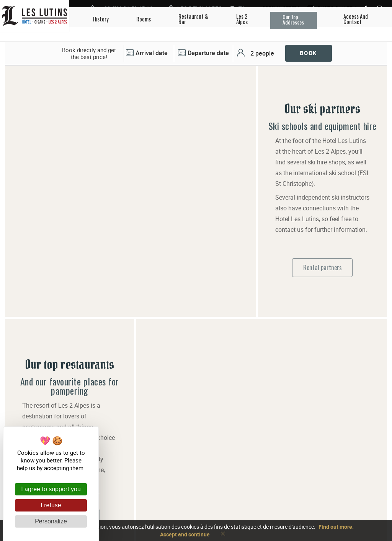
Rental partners (323, 241)
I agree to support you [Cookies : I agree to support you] (51, 489)
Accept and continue (185, 534)
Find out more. (336, 527)
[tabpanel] (130, 66)
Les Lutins (159, 489)
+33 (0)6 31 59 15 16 (240, 483)
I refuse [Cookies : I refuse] (51, 505)
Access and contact (238, 495)
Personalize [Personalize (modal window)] (51, 521)
